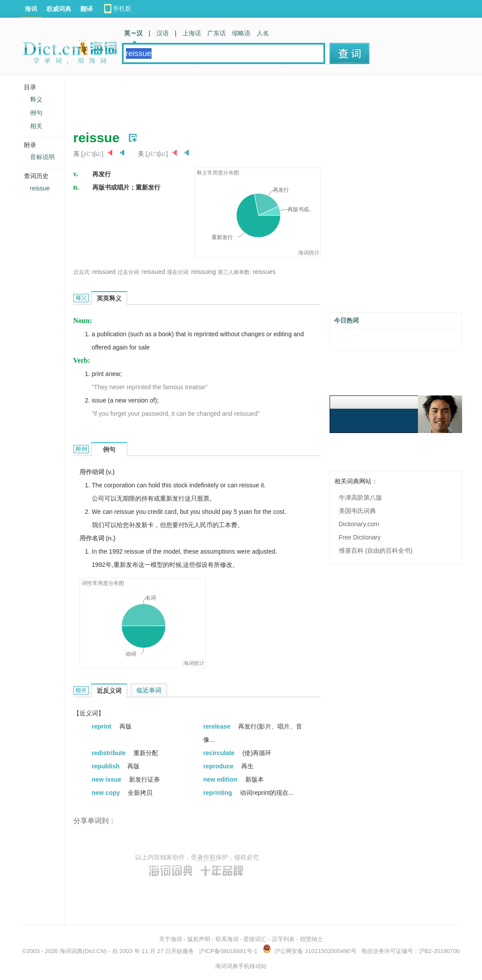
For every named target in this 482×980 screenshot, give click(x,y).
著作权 (206, 857)
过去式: (82, 272)
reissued (104, 272)
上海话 (192, 33)
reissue (40, 188)
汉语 (163, 33)
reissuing (204, 272)
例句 (36, 113)
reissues (264, 272)
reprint (102, 726)
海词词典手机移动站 (241, 966)
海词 (31, 9)
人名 (263, 33)
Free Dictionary (360, 537)
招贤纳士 (311, 939)
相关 (36, 126)
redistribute (110, 753)
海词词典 (71, 951)
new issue (108, 779)
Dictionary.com (359, 524)
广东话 (216, 33)
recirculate (220, 753)
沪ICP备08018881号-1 (228, 951)
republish (107, 766)
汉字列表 (283, 939)
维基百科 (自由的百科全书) (376, 551)
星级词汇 (255, 939)
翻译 (87, 9)
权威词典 (59, 9)
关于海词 (171, 939)
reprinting (218, 793)
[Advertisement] (234, 99)
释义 (36, 99)
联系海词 (227, 939)
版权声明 (199, 939)
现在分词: (178, 272)
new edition (221, 779)
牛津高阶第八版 (361, 498)
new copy (107, 793)
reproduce (219, 766)
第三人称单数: (234, 272)
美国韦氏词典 (357, 511)
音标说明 (42, 157)
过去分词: (129, 272)
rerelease (218, 726)
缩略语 (241, 33)
